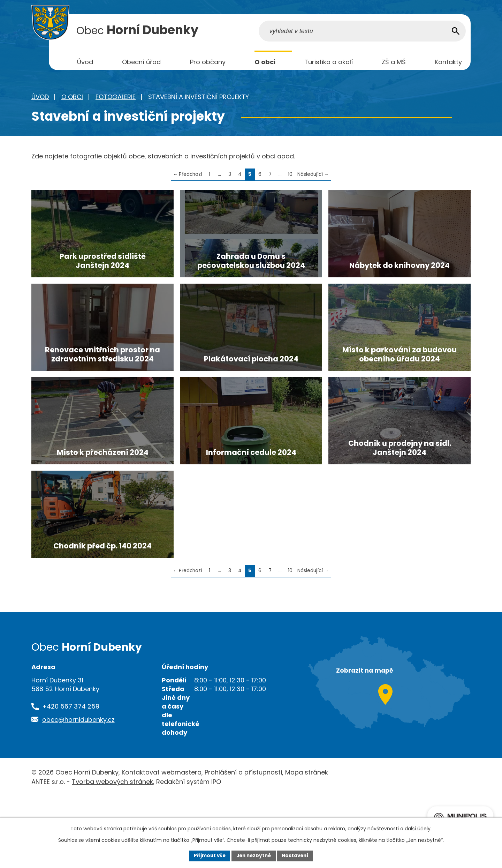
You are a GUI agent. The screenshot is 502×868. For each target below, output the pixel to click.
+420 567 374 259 (71, 778)
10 (290, 176)
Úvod (40, 99)
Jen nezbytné (254, 855)
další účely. (418, 828)
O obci (72, 99)
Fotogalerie (116, 99)
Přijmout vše (208, 855)
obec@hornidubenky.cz (78, 791)
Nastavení (297, 855)
